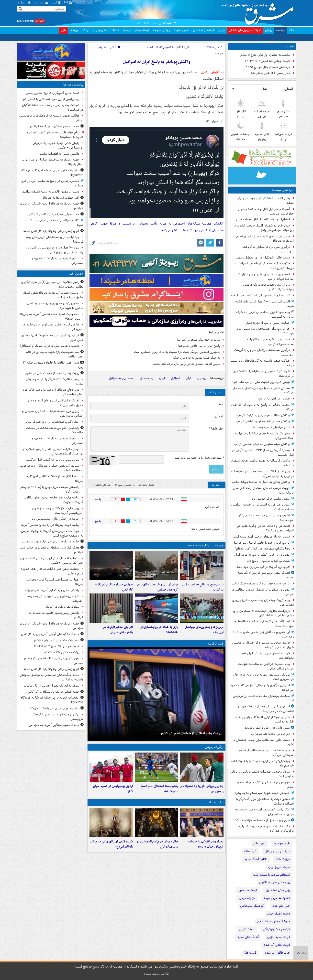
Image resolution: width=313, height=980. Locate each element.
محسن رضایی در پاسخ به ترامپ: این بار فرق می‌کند (263, 407)
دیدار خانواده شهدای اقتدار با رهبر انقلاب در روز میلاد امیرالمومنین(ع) (263, 228)
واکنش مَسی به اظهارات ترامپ (59, 154)
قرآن (189, 378)
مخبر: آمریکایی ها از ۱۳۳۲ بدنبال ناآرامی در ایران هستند (263, 452)
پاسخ (98, 499)
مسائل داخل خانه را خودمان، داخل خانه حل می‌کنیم (263, 390)
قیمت (290, 47)
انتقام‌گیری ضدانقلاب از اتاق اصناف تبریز (263, 220)
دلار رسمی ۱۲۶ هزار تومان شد (270, 73)
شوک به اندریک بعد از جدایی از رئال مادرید (52, 686)
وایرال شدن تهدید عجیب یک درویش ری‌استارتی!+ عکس (268, 287)
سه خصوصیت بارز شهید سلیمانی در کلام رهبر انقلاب (55, 354)
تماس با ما (41, 3)
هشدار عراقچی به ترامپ (274, 399)
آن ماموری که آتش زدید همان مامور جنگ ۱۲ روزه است (263, 635)
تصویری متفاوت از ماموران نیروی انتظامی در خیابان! (263, 592)
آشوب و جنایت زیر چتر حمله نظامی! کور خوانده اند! (265, 518)
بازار (63, 30)
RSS (68, 3)
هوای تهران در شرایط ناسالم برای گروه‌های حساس (158, 587)
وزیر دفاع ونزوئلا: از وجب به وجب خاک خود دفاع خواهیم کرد (53, 392)
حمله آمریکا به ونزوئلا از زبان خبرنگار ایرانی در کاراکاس (51, 206)
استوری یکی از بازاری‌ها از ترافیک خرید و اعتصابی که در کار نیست (266, 709)
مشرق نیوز (259, 12)
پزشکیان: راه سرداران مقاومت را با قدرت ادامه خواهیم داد (262, 764)
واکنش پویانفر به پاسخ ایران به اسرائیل (157, 62)
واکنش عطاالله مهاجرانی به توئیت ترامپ (263, 415)
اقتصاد (116, 30)
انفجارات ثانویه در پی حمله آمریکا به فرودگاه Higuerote (52, 173)
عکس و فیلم (101, 30)
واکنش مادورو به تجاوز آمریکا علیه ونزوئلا (52, 590)
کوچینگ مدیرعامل (252, 906)
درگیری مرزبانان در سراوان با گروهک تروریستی (268, 249)
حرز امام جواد (281, 906)
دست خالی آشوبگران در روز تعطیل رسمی (263, 258)
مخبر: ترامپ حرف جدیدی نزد (271, 499)
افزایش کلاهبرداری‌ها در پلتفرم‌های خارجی (118, 630)
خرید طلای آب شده (278, 953)
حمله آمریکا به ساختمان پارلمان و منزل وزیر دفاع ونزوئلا (52, 162)
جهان (222, 30)
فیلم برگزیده (215, 644)
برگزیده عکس (215, 802)
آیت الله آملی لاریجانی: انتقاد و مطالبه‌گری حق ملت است (264, 624)
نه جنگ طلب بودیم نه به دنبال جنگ (197, 358)
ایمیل (219, 416)
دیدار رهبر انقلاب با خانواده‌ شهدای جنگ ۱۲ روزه (206, 844)
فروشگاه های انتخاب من (274, 921)
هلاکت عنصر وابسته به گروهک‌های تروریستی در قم (262, 363)
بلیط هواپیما (282, 844)
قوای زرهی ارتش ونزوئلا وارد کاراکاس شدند (51, 231)
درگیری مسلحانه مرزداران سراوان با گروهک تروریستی (264, 352)
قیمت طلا (250, 953)
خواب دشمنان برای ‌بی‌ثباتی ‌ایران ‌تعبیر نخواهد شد (266, 656)
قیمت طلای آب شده (277, 945)
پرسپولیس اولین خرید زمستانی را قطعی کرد (51, 99)
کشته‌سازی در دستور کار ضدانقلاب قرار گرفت (260, 296)
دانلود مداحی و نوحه (277, 898)
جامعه (127, 30)
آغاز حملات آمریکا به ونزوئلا (61, 198)
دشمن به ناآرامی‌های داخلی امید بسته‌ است (261, 537)
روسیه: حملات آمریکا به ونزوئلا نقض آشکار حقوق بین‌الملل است (53, 295)
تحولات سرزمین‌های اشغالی (245, 30)
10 (135, 500)
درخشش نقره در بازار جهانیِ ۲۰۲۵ (268, 67)
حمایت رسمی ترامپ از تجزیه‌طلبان (267, 323)
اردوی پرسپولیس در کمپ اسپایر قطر (113, 789)
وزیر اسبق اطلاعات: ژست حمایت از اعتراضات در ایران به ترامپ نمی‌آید (263, 474)
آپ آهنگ (250, 851)
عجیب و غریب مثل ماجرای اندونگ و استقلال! (50, 346)
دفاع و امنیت (182, 30)
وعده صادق (146, 378)
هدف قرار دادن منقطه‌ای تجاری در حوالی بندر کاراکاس (51, 550)
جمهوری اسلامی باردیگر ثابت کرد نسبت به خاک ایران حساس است (177, 352)
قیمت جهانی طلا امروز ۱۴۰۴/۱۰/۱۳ (57, 646)
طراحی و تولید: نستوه (156, 974)
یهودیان (202, 378)
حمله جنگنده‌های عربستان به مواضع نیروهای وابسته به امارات (51, 677)
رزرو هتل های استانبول (275, 882)
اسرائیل (175, 378)
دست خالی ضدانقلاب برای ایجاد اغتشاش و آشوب (264, 742)
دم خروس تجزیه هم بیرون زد (270, 734)
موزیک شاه (283, 859)
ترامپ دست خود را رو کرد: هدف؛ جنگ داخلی (260, 584)
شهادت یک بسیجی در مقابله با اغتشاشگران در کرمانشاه (263, 374)
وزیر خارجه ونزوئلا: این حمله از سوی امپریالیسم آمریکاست (58, 511)
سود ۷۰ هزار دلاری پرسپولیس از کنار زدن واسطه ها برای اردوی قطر (55, 250)
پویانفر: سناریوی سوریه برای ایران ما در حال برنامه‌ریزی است (263, 677)
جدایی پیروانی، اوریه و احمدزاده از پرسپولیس (202, 789)
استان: (288, 89)
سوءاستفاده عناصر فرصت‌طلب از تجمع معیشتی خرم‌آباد (266, 753)
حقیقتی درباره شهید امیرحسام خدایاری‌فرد (262, 793)
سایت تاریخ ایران (279, 867)
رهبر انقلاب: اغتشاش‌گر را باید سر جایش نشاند (265, 201)
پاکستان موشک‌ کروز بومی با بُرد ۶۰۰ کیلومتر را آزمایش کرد (52, 489)
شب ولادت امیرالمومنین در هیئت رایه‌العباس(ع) (111, 844)
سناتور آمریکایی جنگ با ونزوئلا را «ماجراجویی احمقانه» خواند (52, 468)
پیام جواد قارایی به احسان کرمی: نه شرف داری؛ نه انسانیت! (265, 314)
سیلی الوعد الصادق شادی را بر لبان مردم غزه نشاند (187, 364)
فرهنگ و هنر (142, 30)
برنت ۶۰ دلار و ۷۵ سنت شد (61, 652)
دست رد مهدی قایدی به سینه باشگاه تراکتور (50, 192)
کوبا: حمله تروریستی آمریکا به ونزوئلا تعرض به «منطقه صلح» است (52, 533)
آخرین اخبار (76, 274)
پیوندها (74, 30)
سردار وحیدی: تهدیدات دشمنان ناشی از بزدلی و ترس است (262, 774)
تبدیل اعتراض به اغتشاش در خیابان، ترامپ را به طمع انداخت (262, 507)
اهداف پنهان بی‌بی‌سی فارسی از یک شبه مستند (266, 575)
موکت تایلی (247, 929)
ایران (162, 378)
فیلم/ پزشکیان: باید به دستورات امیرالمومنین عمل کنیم (52, 338)
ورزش (269, 30)
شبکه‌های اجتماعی (204, 30)
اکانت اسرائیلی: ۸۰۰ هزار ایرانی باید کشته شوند (264, 304)
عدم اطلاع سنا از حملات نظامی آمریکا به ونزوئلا (55, 479)
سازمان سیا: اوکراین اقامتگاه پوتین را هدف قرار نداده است (264, 720)
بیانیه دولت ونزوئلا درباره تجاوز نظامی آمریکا (50, 525)
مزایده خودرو (247, 898)
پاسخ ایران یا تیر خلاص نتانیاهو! (199, 346)
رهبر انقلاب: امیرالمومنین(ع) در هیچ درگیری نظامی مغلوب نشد (52, 284)
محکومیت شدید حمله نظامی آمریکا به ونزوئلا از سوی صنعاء (51, 316)
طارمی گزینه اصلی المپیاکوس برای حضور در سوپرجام (53, 327)
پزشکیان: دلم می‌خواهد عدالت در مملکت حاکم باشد (55, 430)
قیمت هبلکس (248, 890)
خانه (291, 30)
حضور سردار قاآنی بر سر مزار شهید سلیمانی (51, 542)
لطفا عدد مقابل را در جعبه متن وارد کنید (199, 458)
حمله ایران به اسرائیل (121, 378)
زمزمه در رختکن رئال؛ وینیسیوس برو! (55, 519)
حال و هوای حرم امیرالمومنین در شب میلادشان (157, 844)
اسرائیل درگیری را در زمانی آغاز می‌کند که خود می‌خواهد (262, 688)
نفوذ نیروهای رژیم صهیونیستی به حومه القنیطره (55, 599)
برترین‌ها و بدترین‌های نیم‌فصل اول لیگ (204, 630)
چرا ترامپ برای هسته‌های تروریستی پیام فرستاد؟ (265, 331)
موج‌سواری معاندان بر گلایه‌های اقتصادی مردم (265, 785)
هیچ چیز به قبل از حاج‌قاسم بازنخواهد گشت (261, 820)
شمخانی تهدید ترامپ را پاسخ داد (268, 561)
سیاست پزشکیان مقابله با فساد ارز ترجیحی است (263, 698)
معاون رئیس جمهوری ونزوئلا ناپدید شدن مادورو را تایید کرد (55, 306)
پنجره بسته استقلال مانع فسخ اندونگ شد (160, 789)
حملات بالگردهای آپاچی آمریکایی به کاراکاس (50, 634)
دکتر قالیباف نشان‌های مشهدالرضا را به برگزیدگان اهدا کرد (266, 829)
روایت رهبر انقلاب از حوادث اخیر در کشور (191, 733)
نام (221, 404)
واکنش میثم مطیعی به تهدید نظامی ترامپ (262, 444)
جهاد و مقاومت (162, 30)
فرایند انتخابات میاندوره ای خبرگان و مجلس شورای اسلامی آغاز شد (263, 645)
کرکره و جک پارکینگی (276, 929)
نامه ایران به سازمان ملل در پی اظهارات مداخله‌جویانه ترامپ (266, 277)
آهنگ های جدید (248, 937)
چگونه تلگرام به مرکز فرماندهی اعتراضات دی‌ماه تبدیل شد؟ (265, 266)
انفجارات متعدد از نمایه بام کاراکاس (56, 640)
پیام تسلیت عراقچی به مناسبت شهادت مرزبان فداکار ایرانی (266, 666)
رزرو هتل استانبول (278, 890)
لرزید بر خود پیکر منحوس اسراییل (198, 340)
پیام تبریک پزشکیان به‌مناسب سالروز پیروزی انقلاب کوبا (263, 603)
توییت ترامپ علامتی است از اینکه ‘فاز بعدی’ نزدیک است (263, 490)
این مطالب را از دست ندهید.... (203, 545)
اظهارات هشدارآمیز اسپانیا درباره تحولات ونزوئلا (55, 582)
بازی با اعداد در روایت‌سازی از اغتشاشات (159, 630)
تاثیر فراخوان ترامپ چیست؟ (271, 427)
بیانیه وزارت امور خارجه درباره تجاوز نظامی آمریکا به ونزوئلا (264, 239)
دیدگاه (86, 30)
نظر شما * (216, 429)
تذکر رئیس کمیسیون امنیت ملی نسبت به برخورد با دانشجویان (264, 812)
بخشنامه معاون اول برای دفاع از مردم (265, 55)
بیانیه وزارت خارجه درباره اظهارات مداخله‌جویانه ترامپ (270, 342)
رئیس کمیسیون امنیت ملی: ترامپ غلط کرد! (261, 382)
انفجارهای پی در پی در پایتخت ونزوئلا (55, 708)
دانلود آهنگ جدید (256, 859)
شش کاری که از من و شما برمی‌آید (267, 728)
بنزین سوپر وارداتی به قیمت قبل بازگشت (203, 587)
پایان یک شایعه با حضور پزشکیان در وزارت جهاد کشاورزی (264, 436)
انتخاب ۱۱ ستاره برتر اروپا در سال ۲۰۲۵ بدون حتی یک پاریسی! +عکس (52, 561)
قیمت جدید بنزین (279, 937)
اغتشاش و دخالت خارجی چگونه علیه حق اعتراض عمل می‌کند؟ (265, 528)
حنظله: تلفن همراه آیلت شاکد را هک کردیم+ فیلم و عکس (52, 571)
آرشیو (56, 3)
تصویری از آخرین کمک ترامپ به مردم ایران (262, 555)
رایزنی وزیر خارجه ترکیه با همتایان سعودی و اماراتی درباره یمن (53, 413)
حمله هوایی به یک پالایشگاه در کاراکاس (53, 214)
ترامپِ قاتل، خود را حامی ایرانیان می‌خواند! (262, 543)
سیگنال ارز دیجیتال (277, 851)
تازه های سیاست (283, 190)
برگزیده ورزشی (214, 747)
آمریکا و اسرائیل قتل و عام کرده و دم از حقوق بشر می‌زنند (266, 211)
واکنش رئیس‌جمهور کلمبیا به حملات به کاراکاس (56, 615)
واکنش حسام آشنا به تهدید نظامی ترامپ (263, 421)
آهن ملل (259, 844)
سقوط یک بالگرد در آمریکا (62, 607)
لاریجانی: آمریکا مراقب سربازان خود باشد (263, 567)
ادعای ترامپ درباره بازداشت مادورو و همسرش (57, 261)
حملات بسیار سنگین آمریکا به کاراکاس (114, 587)
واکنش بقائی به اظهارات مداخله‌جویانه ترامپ (261, 482)
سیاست (280, 30)
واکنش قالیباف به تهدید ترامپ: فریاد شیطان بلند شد (263, 463)
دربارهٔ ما (24, 3)
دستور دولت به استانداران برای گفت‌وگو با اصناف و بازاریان (265, 801)
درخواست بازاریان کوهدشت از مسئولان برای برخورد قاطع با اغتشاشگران (263, 613)
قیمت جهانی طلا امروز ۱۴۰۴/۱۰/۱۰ (267, 61)
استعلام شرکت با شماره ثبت (272, 875)
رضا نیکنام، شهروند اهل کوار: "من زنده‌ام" (263, 549)
